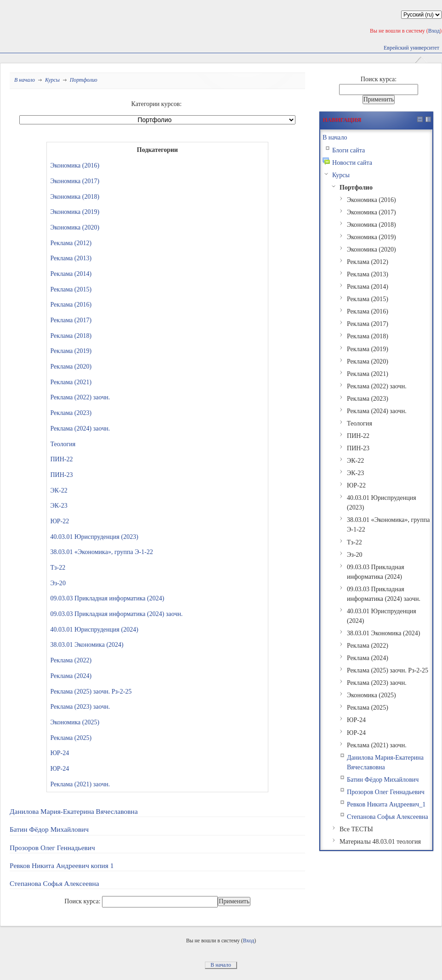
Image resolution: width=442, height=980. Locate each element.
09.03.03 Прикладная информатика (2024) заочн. (116, 614)
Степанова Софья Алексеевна (54, 883)
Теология (63, 444)
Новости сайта (352, 162)
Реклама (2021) (71, 382)
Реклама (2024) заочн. (80, 428)
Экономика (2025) (75, 722)
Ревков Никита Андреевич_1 (386, 804)
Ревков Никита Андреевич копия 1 (62, 865)
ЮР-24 (59, 753)
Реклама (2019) (71, 351)
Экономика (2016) (75, 165)
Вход (434, 31)
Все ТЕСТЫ (356, 829)
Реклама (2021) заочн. (80, 784)
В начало (25, 80)
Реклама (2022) (71, 660)
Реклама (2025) (71, 738)
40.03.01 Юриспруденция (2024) (94, 629)
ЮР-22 (59, 521)
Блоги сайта (348, 150)
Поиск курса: (83, 901)
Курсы (52, 80)
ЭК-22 (59, 490)
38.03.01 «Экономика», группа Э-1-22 (102, 552)
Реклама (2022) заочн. (80, 397)
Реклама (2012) (71, 243)
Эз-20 (58, 583)
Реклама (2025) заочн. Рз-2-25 (91, 691)
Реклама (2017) (71, 320)
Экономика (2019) (75, 212)
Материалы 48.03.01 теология (380, 841)
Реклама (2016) (71, 304)
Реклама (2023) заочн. (80, 706)
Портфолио (84, 80)
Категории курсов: (157, 104)
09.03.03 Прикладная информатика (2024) (107, 598)
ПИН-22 (61, 459)
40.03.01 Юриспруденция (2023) (94, 537)
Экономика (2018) (75, 196)
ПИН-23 (61, 475)
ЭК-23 (59, 505)
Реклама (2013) (71, 258)
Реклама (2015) (71, 289)
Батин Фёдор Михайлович (49, 829)
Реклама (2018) (71, 336)
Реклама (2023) (71, 413)
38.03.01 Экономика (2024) (87, 644)
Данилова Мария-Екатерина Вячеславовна (74, 811)
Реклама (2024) (71, 676)
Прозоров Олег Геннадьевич (52, 848)
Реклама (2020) (71, 366)
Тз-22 (58, 567)
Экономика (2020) (75, 227)
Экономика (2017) (75, 181)
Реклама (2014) (71, 274)
